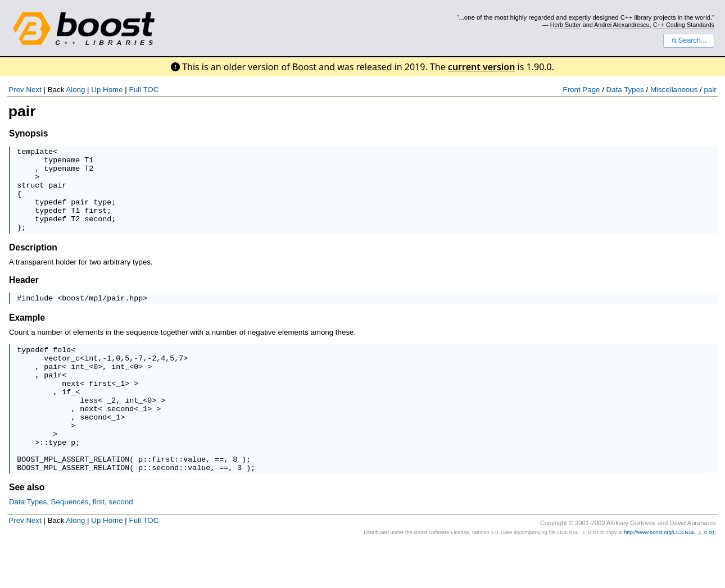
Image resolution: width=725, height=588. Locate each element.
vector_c (62, 380)
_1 (120, 410)
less (89, 430)
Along (75, 90)
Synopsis (28, 133)
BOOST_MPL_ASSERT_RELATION (73, 501)
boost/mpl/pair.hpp (102, 316)
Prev (16, 90)
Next (33, 90)
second (121, 546)
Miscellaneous (674, 90)
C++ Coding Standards (684, 25)
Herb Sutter (566, 25)
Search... (689, 40)
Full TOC (144, 90)
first (99, 546)
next (71, 410)
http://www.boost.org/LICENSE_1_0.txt (669, 576)
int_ (80, 390)
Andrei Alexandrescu (622, 25)
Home (113, 90)
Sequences (70, 546)
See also (27, 531)
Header (24, 297)
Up (96, 90)
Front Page (582, 90)
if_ (69, 420)
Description (33, 264)
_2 (111, 430)
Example (27, 336)
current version (482, 67)
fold (62, 370)
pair (710, 90)
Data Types (625, 90)
